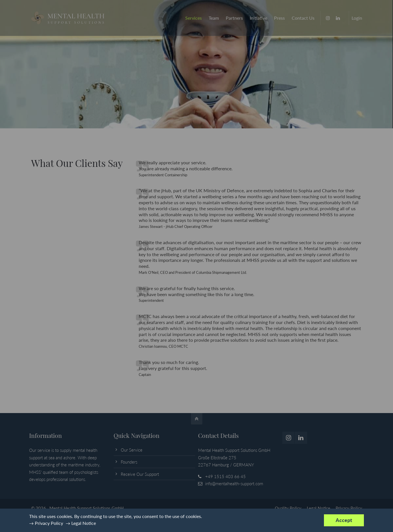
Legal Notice (84, 523)
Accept (344, 520)
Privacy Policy (49, 523)
